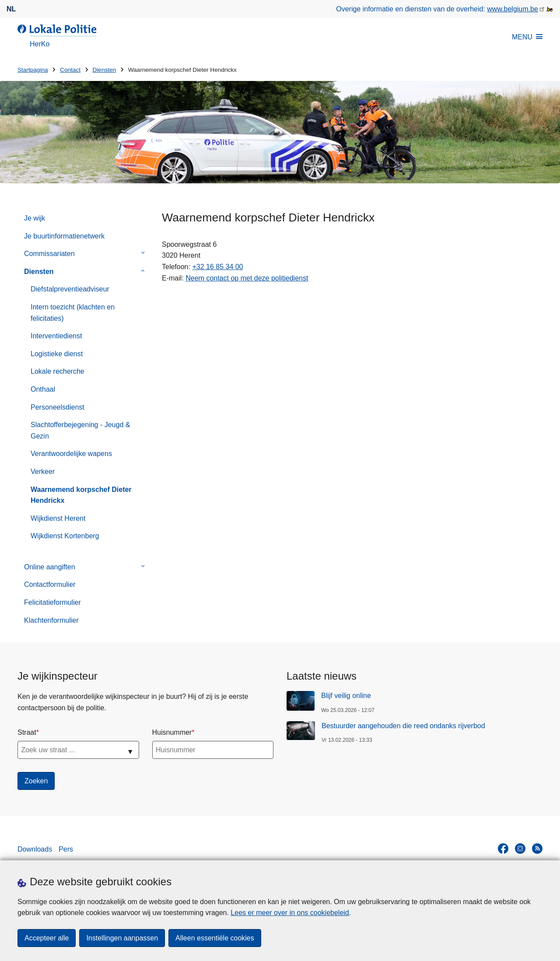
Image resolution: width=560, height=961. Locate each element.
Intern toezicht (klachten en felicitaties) (73, 313)
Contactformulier (50, 584)
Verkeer (43, 472)
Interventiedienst (56, 336)
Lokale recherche (58, 371)
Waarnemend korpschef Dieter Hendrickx (81, 495)
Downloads (35, 849)
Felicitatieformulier (52, 602)
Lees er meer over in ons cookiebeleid (290, 913)
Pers (66, 849)
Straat (27, 732)
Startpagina (33, 70)
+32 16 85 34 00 (217, 267)
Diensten (105, 70)
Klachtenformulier (51, 620)
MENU (527, 37)
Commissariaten (49, 254)
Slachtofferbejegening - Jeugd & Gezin (80, 430)
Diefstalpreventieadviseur (70, 289)
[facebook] (503, 849)
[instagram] (520, 849)
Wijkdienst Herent (58, 518)
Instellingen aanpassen (122, 938)
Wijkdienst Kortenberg (65, 536)
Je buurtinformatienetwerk (64, 236)
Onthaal (43, 389)
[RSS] (537, 849)
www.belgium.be (513, 9)
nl (11, 9)
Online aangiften (50, 567)
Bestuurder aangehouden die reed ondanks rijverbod (403, 726)
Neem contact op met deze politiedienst (247, 278)
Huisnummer (172, 732)
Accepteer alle (47, 938)
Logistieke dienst (57, 354)
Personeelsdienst (58, 407)
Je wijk (35, 218)
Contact (70, 70)
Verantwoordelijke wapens (71, 454)
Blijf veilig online (346, 696)
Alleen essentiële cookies (215, 938)
